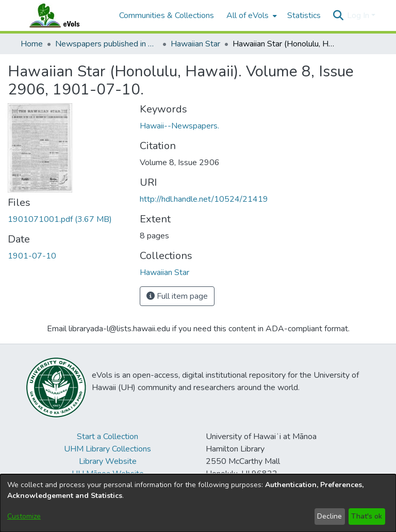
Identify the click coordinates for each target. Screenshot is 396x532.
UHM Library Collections (108, 449)
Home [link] (32, 44)
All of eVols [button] (247, 15)
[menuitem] (251, 15)
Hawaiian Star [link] (195, 44)
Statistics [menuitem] (304, 15)
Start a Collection (108, 437)
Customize (24, 516)
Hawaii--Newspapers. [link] (179, 126)
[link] (60, 219)
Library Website (108, 461)
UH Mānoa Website (108, 474)
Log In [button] (359, 15)
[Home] (64, 15)
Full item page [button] (177, 296)
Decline (329, 516)
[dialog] (198, 503)
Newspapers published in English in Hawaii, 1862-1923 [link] (107, 44)
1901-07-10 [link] (32, 256)
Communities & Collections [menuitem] (167, 15)
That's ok (367, 516)
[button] (338, 15)
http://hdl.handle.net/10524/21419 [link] (204, 199)
